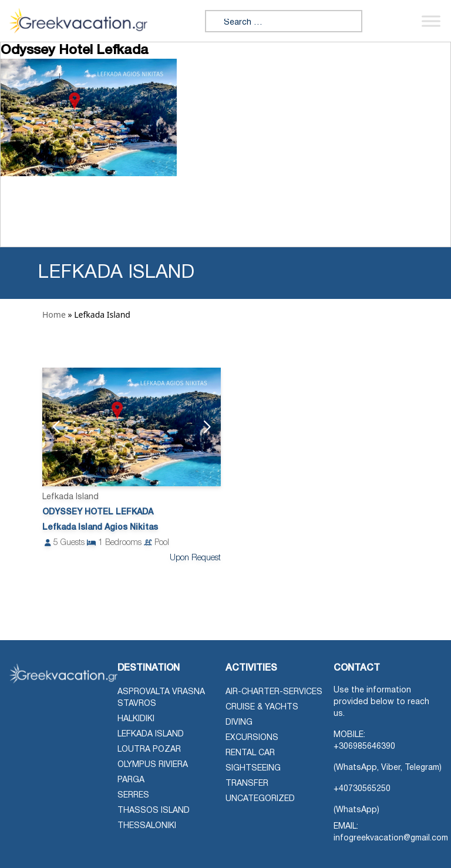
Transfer (247, 784)
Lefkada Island (151, 734)
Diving (239, 723)
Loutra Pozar (149, 750)
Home (54, 314)
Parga (131, 780)
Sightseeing (253, 768)
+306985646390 (364, 747)
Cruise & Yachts (262, 707)
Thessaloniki (147, 826)
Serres (133, 795)
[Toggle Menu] (431, 21)
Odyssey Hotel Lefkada (98, 512)
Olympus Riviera (153, 765)
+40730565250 (362, 789)
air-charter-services (274, 692)
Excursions (252, 738)
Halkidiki (136, 719)
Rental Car (250, 753)
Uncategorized (260, 799)
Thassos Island (154, 811)
